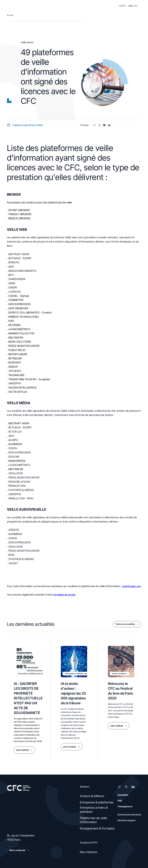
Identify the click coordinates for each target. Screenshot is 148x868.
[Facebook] (104, 125)
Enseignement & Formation (97, 828)
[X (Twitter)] (99, 125)
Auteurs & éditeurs (92, 796)
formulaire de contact (65, 595)
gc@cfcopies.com (132, 586)
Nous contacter (20, 850)
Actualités (123, 795)
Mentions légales (127, 820)
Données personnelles (129, 815)
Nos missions (89, 852)
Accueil (10, 15)
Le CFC (122, 6)
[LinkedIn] (109, 125)
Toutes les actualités (127, 624)
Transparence (125, 806)
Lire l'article (25, 750)
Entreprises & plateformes (97, 802)
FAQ (120, 801)
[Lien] (95, 125)
